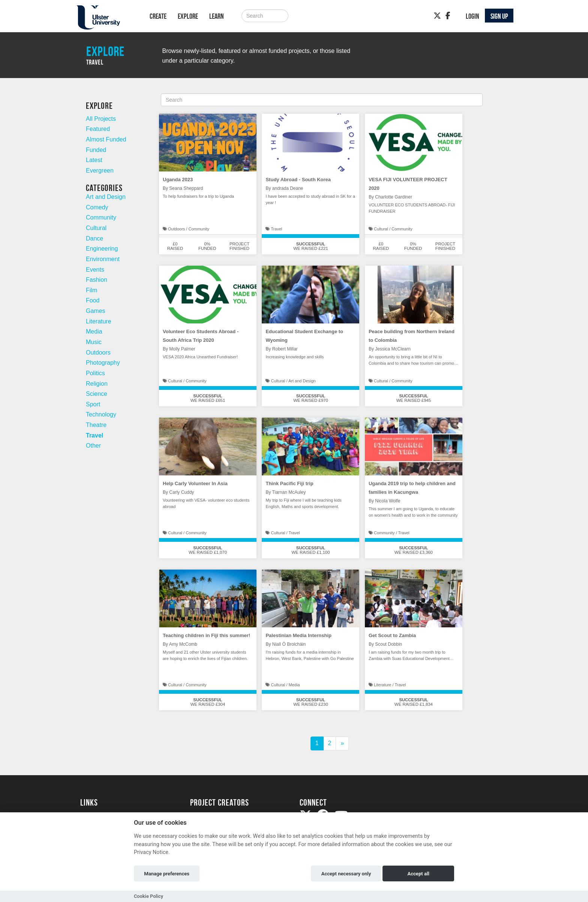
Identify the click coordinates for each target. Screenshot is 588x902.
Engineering (102, 249)
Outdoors (98, 353)
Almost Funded (106, 139)
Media (94, 331)
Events (95, 270)
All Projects (101, 119)
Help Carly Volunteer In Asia (195, 483)
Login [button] (472, 16)
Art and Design (106, 197)
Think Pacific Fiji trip (289, 483)
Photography (103, 363)
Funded (96, 150)
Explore (188, 16)
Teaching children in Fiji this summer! (206, 635)
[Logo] (105, 17)
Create (158, 16)
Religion (97, 384)
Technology (101, 414)
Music (94, 342)
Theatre (96, 425)
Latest (94, 160)
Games (96, 311)
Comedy (97, 207)
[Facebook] (448, 16)
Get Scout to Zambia (392, 635)
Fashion (97, 280)
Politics (95, 373)
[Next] (342, 743)
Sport (93, 404)
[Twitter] (437, 16)
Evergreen (100, 171)
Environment (103, 259)
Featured (98, 129)
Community (101, 217)
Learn (217, 16)
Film (91, 290)
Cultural (96, 228)
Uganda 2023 (178, 180)
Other (93, 446)
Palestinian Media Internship (298, 635)
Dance (94, 238)
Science (97, 394)
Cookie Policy (148, 896)
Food (93, 300)
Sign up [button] (499, 16)
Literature (99, 321)
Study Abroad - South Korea (298, 180)
